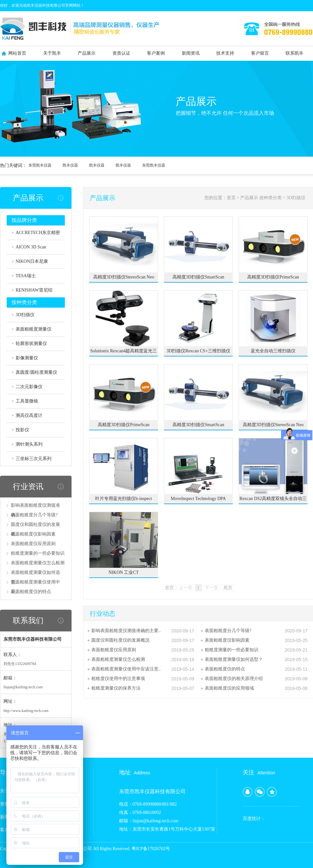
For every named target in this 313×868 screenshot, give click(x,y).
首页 (231, 198)
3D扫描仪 (25, 315)
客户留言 (260, 53)
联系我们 (28, 621)
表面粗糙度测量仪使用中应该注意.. (126, 669)
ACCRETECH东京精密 (38, 233)
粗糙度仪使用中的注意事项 (118, 679)
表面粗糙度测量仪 (34, 329)
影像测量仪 (27, 358)
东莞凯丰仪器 (40, 165)
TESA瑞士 (26, 276)
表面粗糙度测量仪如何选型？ (234, 659)
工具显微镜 (27, 401)
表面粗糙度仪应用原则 (33, 544)
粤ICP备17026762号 (151, 849)
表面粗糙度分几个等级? (34, 515)
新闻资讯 (191, 53)
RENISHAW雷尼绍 (34, 290)
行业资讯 (28, 487)
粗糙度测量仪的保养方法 (116, 688)
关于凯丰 (52, 53)
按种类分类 (271, 198)
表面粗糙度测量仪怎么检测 (38, 563)
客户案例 (156, 53)
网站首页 (17, 53)
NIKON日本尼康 (32, 261)
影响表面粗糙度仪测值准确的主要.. (126, 631)
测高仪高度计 (29, 415)
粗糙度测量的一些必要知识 (38, 553)
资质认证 (121, 53)
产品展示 (87, 53)
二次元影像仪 (29, 387)
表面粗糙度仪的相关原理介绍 (234, 679)
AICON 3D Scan (31, 247)
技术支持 (225, 53)
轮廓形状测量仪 (31, 344)
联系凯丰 (294, 53)
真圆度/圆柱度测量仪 (36, 372)
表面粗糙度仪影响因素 (33, 534)
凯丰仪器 (70, 165)
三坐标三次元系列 (34, 459)
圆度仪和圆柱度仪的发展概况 (120, 640)
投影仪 (22, 430)
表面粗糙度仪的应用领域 (229, 688)
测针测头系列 (29, 444)
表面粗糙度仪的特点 (31, 592)
